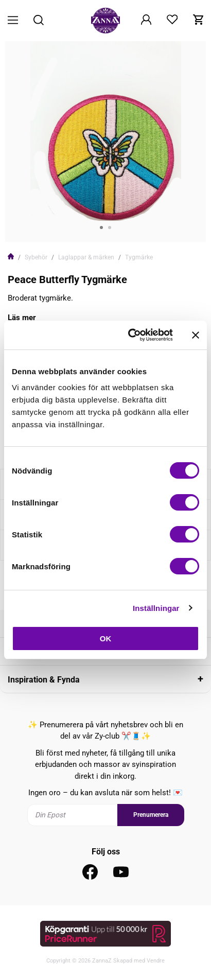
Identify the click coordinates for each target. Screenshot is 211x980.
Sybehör (36, 257)
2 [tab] (110, 227)
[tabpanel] (105, 142)
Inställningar (156, 608)
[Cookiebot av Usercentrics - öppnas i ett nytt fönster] (130, 335)
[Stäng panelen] (196, 335)
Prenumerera (151, 815)
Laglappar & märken (86, 257)
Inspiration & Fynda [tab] (44, 680)
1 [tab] (101, 227)
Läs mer (22, 318)
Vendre (156, 961)
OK (106, 638)
